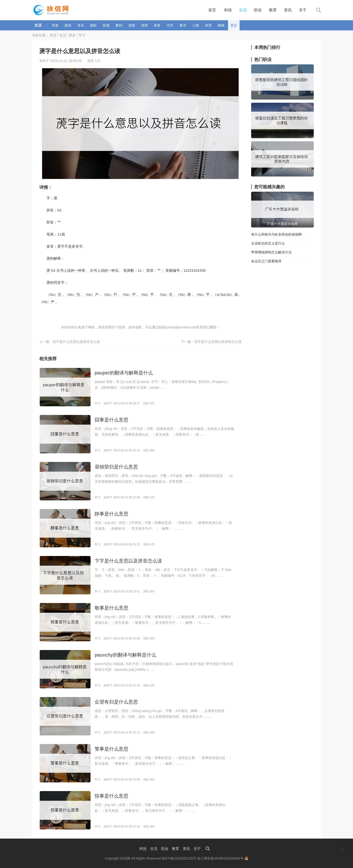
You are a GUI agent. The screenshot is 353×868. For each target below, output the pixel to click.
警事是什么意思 (111, 749)
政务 (157, 25)
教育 (273, 10)
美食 (55, 25)
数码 (119, 25)
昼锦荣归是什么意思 (116, 467)
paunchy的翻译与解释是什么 (125, 655)
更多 (234, 25)
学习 (82, 35)
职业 (258, 10)
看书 (183, 25)
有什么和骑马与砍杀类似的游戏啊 (276, 234)
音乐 (81, 25)
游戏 (132, 25)
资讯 (288, 10)
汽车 (170, 25)
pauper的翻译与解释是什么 (124, 373)
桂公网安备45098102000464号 (223, 858)
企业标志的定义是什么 (268, 243)
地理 (144, 25)
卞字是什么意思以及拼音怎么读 (128, 561)
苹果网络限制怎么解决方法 (271, 252)
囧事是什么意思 (111, 420)
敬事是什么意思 (111, 608)
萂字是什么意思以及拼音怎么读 (76, 342)
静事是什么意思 (111, 514)
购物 (221, 25)
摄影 (93, 25)
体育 (208, 25)
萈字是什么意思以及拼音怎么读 (218, 342)
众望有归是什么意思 (116, 702)
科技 (228, 10)
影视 (106, 25)
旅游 (68, 25)
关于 (303, 10)
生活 (243, 10)
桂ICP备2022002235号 (179, 858)
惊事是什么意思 (111, 796)
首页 (212, 10)
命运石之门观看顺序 (266, 261)
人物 (196, 25)
